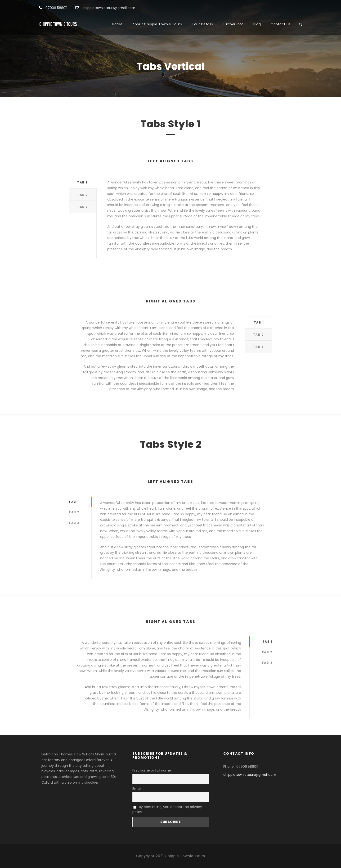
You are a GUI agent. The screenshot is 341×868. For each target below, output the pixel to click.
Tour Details (202, 24)
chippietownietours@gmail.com (250, 775)
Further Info (233, 24)
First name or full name (152, 770)
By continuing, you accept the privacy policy (167, 809)
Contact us (281, 24)
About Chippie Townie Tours (157, 24)
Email (137, 789)
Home (117, 24)
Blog (257, 24)
